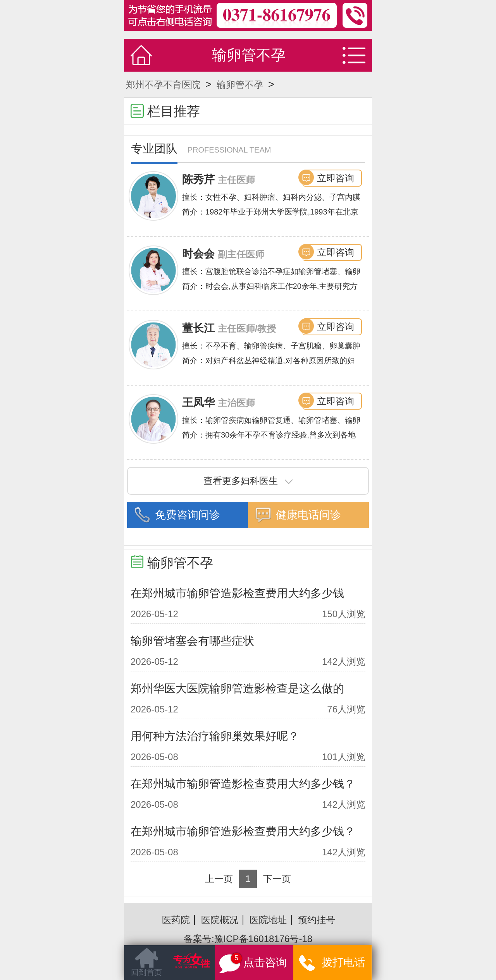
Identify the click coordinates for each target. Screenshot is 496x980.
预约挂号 (317, 920)
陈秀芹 (198, 179)
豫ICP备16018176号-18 (263, 939)
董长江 (198, 328)
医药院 (176, 920)
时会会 (198, 254)
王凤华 (198, 402)
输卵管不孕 (240, 85)
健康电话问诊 (308, 515)
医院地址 (268, 920)
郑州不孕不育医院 (163, 85)
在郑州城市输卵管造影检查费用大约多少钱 (237, 593)
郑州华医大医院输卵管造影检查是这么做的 (237, 688)
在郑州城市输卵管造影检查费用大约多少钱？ (243, 784)
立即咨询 (336, 178)
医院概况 (220, 920)
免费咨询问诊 (188, 515)
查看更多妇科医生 (248, 481)
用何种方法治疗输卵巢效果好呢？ (215, 736)
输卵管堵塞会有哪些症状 (192, 641)
